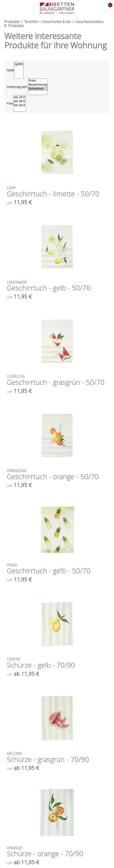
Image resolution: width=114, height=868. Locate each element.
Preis (38, 81)
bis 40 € (20, 105)
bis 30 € (20, 101)
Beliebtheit (38, 89)
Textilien (31, 22)
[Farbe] (19, 70)
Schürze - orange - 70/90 (57, 852)
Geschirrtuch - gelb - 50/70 (57, 286)
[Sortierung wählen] (38, 87)
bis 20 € (20, 97)
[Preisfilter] (20, 103)
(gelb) (19, 64)
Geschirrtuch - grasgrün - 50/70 (57, 381)
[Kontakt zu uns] (96, 9)
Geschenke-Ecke (57, 22)
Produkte (12, 22)
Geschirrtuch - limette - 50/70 (57, 192)
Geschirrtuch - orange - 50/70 (57, 475)
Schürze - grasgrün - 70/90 (57, 758)
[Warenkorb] (107, 8)
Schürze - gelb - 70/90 (57, 663)
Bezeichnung (38, 85)
